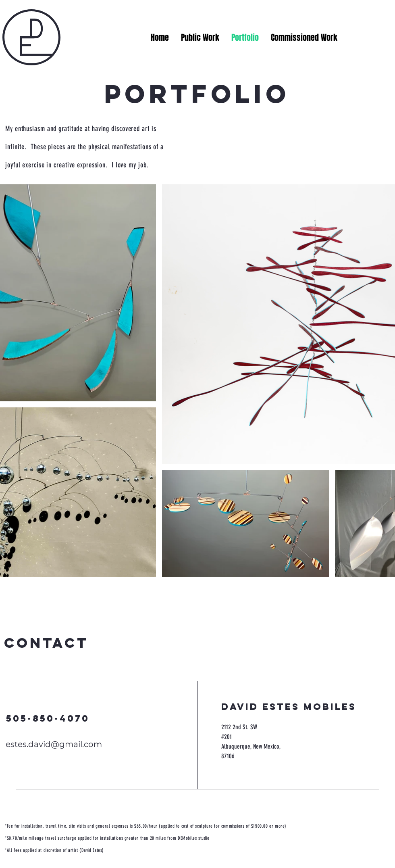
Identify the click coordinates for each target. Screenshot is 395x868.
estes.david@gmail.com (54, 744)
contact (46, 643)
